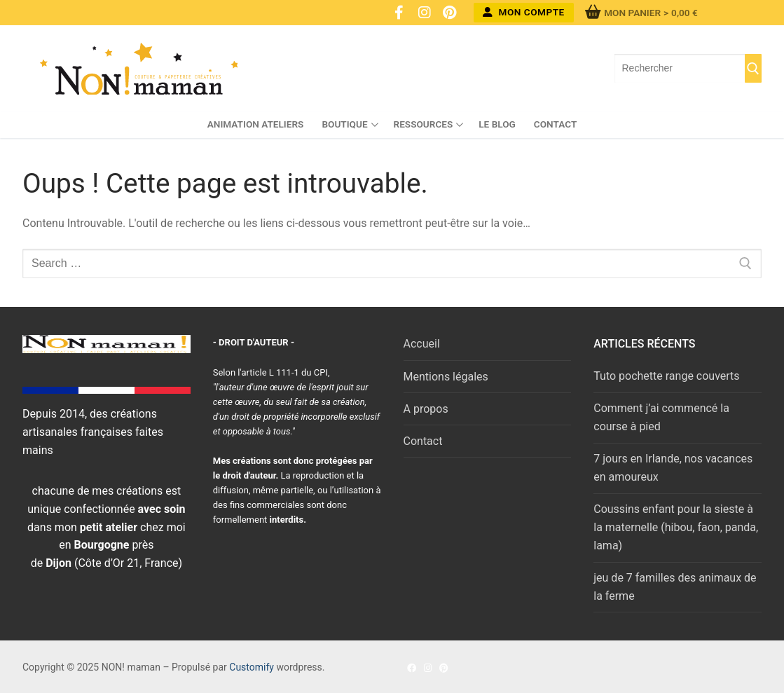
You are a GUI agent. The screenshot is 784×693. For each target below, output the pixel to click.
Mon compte (524, 12)
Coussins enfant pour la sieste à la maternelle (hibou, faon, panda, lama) (676, 527)
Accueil (422, 344)
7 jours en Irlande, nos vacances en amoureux (673, 468)
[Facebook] (399, 13)
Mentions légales (446, 377)
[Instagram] (425, 13)
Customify (252, 667)
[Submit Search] (753, 69)
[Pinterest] (450, 13)
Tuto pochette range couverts (666, 376)
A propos (426, 409)
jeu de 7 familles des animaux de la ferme (675, 587)
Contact (423, 441)
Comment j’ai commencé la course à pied (661, 417)
